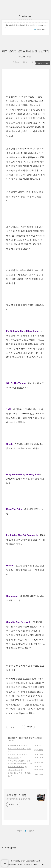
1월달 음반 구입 (14, 770)
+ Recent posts (9, 848)
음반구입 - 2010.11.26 (17, 745)
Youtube (34, 864)
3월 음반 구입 (13, 758)
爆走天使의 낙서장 (16, 795)
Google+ (41, 864)
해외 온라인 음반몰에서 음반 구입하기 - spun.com (25, 26)
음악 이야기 (13, 738)
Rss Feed (10, 864)
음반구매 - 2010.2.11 (16, 767)
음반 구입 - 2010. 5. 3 (16, 754)
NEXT (32, 831)
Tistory (23, 861)
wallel (38, 861)
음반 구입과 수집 (26, 738)
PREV (19, 831)
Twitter (20, 864)
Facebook (27, 864)
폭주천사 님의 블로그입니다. (18, 799)
